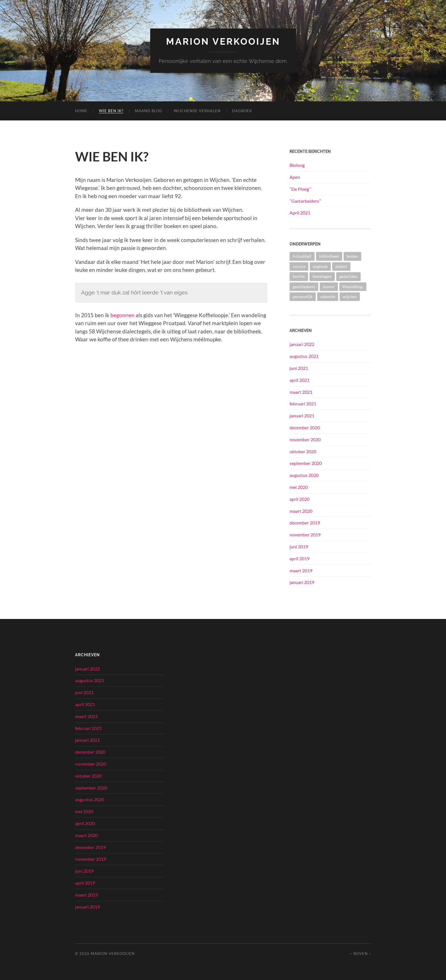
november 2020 (305, 439)
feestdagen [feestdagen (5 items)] (322, 276)
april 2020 (300, 499)
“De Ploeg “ (301, 189)
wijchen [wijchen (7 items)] (350, 297)
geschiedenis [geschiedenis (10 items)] (304, 287)
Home (81, 111)
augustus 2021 (304, 356)
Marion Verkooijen (223, 41)
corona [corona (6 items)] (299, 266)
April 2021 (300, 213)
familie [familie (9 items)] (299, 276)
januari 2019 (302, 582)
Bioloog (297, 165)
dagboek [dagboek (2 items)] (320, 266)
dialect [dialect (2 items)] (341, 266)
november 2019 (305, 535)
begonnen (122, 315)
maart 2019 (301, 570)
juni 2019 (299, 547)
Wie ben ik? (111, 111)
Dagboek (242, 111)
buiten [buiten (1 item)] (352, 256)
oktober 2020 (303, 451)
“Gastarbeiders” (305, 201)
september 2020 (306, 463)
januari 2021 (302, 416)
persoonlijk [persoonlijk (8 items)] (303, 297)
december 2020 (305, 428)
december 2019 (305, 523)
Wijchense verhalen (197, 111)
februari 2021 (303, 404)
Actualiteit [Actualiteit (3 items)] (302, 256)
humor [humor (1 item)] (329, 287)
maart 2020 (301, 511)
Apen (295, 177)
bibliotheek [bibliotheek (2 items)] (329, 256)
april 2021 (300, 380)
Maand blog (149, 111)
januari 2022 (302, 344)
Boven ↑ (362, 954)
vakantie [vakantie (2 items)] (328, 297)
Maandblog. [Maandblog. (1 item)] (353, 287)
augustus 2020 (304, 475)
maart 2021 (301, 392)
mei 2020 (299, 487)
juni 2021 (299, 368)
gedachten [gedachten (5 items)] (348, 276)
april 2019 (300, 558)
